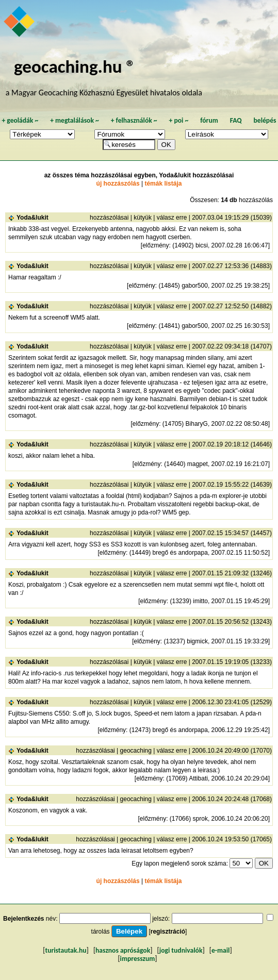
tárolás (101, 932)
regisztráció (168, 932)
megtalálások (75, 120)
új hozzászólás (118, 184)
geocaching (136, 751)
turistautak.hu (66, 950)
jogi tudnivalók (181, 950)
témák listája (163, 184)
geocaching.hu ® (75, 66)
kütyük (143, 218)
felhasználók (134, 120)
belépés (265, 120)
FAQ (236, 120)
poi (178, 120)
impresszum (138, 959)
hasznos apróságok (123, 950)
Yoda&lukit (32, 218)
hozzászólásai (109, 218)
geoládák (20, 120)
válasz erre (172, 218)
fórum (209, 120)
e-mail (220, 950)
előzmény (156, 245)
